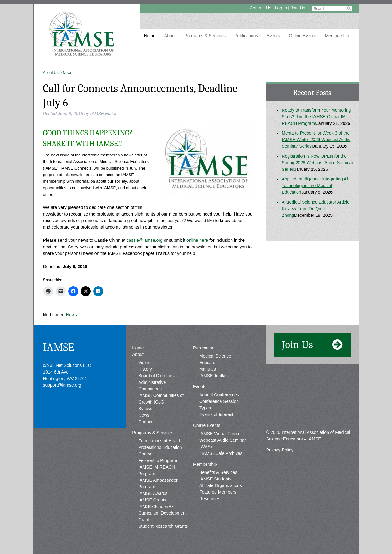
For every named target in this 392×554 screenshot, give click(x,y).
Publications (246, 36)
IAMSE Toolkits (214, 376)
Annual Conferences (219, 395)
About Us (51, 73)
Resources (210, 499)
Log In (281, 8)
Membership (337, 36)
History (145, 369)
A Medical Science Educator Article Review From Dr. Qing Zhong (315, 209)
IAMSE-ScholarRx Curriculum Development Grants (162, 513)
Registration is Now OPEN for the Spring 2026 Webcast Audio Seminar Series (317, 163)
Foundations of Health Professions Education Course (160, 447)
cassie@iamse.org (144, 240)
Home (150, 36)
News (68, 73)
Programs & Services (205, 36)
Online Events (302, 36)
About (170, 36)
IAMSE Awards (153, 493)
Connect (146, 422)
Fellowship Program (158, 460)
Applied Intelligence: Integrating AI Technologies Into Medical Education (315, 186)
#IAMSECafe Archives (221, 453)
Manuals (208, 369)
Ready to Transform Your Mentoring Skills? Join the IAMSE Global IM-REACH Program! (316, 117)
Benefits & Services (218, 472)
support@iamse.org (62, 385)
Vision (144, 363)
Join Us (298, 8)
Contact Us (260, 8)
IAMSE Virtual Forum (220, 434)
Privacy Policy (280, 450)
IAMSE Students (215, 479)
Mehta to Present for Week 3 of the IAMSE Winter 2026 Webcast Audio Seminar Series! (316, 140)
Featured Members (218, 492)
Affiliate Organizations (221, 485)
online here (197, 240)
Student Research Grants (163, 526)
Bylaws (145, 409)
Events (273, 36)
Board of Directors (156, 376)
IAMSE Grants (152, 500)
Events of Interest (216, 414)
